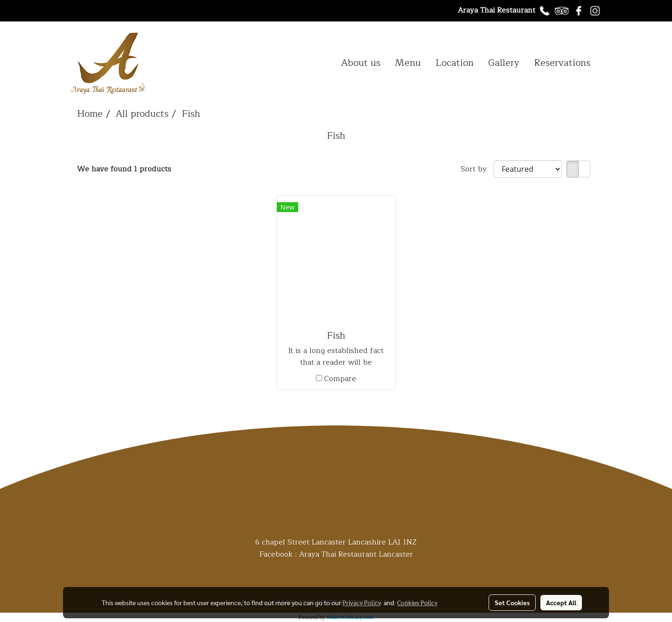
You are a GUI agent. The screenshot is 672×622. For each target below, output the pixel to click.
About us (361, 63)
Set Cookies (512, 602)
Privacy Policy (362, 602)
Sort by (477, 169)
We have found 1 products (124, 169)
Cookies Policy (417, 602)
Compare (340, 379)
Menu (408, 63)
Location (455, 63)
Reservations (562, 63)
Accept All (561, 602)
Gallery (504, 63)
